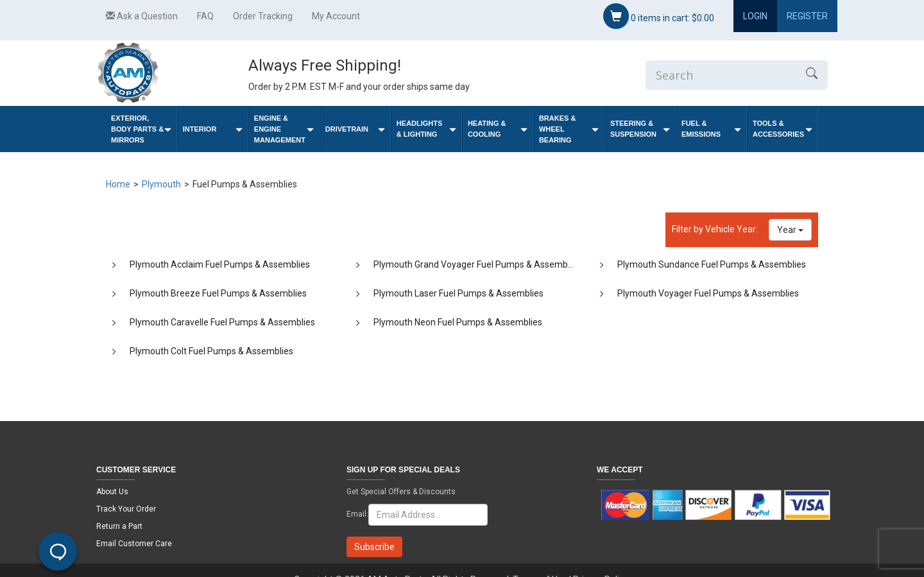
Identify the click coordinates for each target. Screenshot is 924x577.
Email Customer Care (134, 544)
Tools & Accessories (783, 129)
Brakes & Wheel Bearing (569, 129)
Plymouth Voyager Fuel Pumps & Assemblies (708, 293)
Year (790, 230)
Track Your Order (126, 509)
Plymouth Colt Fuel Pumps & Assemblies (211, 351)
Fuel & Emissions (711, 129)
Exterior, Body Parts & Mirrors (141, 129)
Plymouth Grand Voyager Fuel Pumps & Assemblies (477, 264)
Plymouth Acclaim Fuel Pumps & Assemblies (220, 264)
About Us (112, 492)
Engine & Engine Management (284, 129)
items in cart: (659, 16)
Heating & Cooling (498, 129)
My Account (336, 16)
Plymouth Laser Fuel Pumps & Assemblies (458, 293)
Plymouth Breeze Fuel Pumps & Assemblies (218, 293)
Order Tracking (263, 16)
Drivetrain (355, 129)
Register (807, 16)
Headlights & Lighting (426, 129)
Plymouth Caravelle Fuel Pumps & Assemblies (222, 322)
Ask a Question (142, 16)
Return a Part (119, 526)
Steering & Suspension (640, 129)
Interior (213, 129)
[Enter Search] (721, 75)
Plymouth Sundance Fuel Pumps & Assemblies (712, 264)
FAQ (205, 16)
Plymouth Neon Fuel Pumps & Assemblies (458, 322)
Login (755, 16)
